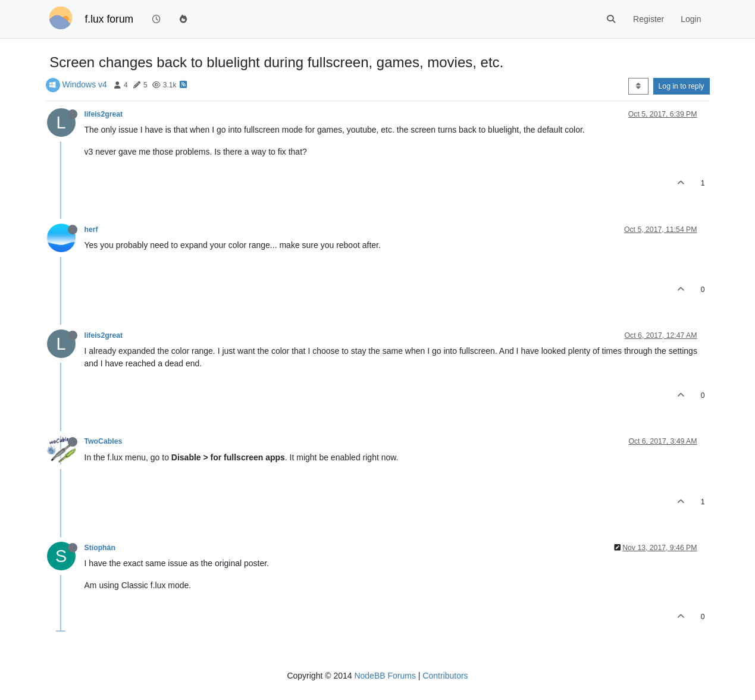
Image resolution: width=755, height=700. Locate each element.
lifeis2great (104, 114)
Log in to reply (682, 86)
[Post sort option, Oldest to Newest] (638, 86)
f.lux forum (109, 19)
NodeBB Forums (385, 676)
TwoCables (104, 441)
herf (91, 230)
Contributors (445, 676)
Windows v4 (84, 84)
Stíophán (100, 548)
